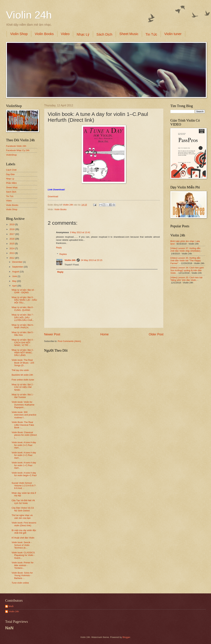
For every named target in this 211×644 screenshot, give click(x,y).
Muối (11, 606)
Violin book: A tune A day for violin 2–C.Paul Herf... (24, 455)
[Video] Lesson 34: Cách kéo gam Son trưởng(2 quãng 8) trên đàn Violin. (187, 270)
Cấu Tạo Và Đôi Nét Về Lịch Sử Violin (23, 502)
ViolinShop (11, 155)
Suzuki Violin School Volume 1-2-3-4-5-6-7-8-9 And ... (24, 486)
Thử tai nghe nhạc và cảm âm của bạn (22, 517)
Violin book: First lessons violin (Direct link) (24, 524)
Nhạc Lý (83, 34)
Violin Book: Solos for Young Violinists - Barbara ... (22, 575)
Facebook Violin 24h (16, 146)
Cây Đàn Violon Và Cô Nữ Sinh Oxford (23, 509)
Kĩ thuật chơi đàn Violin (23, 538)
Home (104, 334)
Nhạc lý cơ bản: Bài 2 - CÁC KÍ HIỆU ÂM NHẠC (23, 387)
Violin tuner (173, 34)
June (15, 276)
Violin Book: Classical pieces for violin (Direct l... (24, 435)
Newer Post (52, 334)
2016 (12, 239)
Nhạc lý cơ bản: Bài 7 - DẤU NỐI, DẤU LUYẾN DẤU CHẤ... (23, 317)
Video (65, 34)
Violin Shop (19, 34)
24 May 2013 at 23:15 (92, 260)
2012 (12, 258)
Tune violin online (20, 583)
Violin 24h (29, 15)
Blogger (126, 637)
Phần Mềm (11, 183)
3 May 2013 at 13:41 (80, 232)
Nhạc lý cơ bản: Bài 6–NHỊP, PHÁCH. (23, 326)
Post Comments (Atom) (69, 341)
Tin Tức (151, 34)
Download (53, 196)
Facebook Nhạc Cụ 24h (18, 150)
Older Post (156, 334)
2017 (12, 234)
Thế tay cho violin (20, 370)
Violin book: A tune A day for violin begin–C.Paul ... (24, 475)
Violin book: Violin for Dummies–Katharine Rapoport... (23, 405)
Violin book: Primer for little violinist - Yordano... (22, 565)
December (18, 262)
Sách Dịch (104, 34)
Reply (59, 248)
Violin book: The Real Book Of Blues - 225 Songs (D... (23, 363)
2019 (12, 224)
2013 (12, 253)
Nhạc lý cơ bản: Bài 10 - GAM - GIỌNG (23, 291)
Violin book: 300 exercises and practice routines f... (24, 415)
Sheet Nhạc (12, 187)
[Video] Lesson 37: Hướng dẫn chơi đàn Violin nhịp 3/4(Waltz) (185, 250)
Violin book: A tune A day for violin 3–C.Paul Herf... (24, 445)
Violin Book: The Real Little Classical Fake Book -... (23, 425)
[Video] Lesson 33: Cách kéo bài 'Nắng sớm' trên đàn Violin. (186, 279)
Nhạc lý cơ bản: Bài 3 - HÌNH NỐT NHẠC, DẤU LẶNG (23, 353)
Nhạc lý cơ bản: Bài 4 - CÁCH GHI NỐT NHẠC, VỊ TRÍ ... (23, 342)
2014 (12, 248)
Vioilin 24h (68, 205)
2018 (12, 229)
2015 (12, 244)
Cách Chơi (11, 170)
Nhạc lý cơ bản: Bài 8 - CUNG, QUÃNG (23, 309)
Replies (63, 254)
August (16, 272)
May (15, 281)
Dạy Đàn (10, 174)
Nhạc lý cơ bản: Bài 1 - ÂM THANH (23, 396)
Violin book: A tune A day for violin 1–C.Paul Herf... (24, 465)
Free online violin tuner (23, 380)
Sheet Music (129, 34)
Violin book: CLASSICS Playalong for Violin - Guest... (23, 555)
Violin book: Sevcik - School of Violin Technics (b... (22, 545)
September (18, 267)
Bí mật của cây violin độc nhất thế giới (24, 532)
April (15, 286)
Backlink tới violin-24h (22, 375)
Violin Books (44, 34)
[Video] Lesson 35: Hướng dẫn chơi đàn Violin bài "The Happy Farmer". (185, 261)
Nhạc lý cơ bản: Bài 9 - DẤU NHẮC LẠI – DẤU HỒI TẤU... (24, 300)
